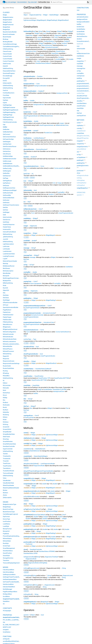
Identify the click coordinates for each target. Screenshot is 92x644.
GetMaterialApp (8, 156)
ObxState (6, 295)
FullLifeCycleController (10, 122)
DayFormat (6, 517)
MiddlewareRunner (9, 266)
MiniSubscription (8, 271)
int (32, 174)
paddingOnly (27, 529)
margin (62, 123)
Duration (64, 43)
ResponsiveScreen (9, 361)
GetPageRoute (7, 181)
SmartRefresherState (9, 444)
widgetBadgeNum (29, 602)
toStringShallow (28, 585)
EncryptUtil (6, 78)
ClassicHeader (7, 54)
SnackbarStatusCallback (43, 63)
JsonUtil (5, 239)
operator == (27, 615)
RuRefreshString (8, 378)
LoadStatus (6, 524)
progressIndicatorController (32, 313)
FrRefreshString (8, 120)
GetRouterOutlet (8, 193)
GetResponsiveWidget (10, 190)
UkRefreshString (8, 476)
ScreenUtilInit (7, 429)
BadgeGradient (7, 20)
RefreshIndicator (8, 337)
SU (4, 604)
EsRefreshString (8, 88)
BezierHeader (7, 37)
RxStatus (6, 422)
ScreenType (7, 546)
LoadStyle (6, 526)
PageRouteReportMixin (10, 592)
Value (5, 478)
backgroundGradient (41, 86)
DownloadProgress (9, 73)
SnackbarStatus (8, 551)
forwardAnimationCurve (31, 166)
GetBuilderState (8, 132)
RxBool (5, 383)
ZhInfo (5, 495)
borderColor (27, 112)
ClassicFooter (7, 51)
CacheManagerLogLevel (10, 514)
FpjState (5, 100)
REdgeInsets (7, 327)
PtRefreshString (8, 322)
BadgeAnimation (8, 17)
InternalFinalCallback (9, 232)
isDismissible (28, 190)
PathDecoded (7, 320)
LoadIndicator (7, 251)
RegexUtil (6, 356)
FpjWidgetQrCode (8, 117)
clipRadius (27, 438)
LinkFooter (6, 246)
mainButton (27, 218)
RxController (7, 385)
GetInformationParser (10, 147)
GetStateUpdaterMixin (10, 579)
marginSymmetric (29, 491)
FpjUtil (5, 103)
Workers (5, 493)
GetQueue (6, 186)
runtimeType (27, 339)
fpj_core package (11, 2)
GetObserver (7, 176)
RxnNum (6, 410)
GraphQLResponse (9, 225)
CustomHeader (8, 59)
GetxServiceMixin (8, 584)
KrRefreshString (8, 242)
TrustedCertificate (8, 471)
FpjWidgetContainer (9, 107)
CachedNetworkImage (10, 44)
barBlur (26, 101)
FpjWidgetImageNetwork (11, 110)
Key (34, 31)
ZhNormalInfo (7, 498)
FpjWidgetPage (8, 115)
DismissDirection (47, 45)
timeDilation (7, 632)
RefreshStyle (7, 541)
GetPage (6, 178)
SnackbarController (36, 549)
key (25, 202)
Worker (5, 490)
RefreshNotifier (8, 346)
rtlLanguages (7, 611)
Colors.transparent (36, 283)
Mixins (5, 567)
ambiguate (6, 639)
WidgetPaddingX (52, 20)
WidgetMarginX (41, 20)
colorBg (26, 444)
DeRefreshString (8, 68)
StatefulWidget (54, 15)
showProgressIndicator (31, 116)
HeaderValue (7, 227)
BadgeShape (7, 507)
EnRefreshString (8, 86)
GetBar (5, 127)
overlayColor (27, 281)
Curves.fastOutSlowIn (62, 332)
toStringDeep (27, 576)
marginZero (27, 233)
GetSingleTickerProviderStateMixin (14, 577)
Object (26, 15)
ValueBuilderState (8, 483)
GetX (4, 215)
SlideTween (6, 437)
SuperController (8, 449)
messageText (28, 255)
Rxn (4, 400)
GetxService (7, 220)
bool (45, 33)
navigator (6, 630)
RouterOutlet (7, 366)
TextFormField (29, 418)
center (26, 433)
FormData (6, 95)
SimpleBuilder (7, 432)
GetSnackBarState (9, 198)
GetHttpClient (7, 144)
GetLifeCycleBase (8, 572)
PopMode (6, 534)
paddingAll (27, 524)
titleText (26, 406)
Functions (7, 636)
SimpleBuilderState (9, 434)
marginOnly (27, 484)
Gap (4, 125)
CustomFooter (7, 56)
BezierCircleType (8, 509)
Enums (6, 502)
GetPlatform (7, 183)
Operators (81, 192)
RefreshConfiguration (9, 332)
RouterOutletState (8, 368)
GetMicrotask (7, 161)
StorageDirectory (8, 558)
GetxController (7, 217)
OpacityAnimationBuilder (11, 307)
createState (27, 456)
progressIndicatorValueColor (33, 322)
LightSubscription (8, 244)
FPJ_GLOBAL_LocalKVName (12, 620)
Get (4, 622)
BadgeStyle (44, 602)
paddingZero (27, 298)
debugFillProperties (29, 471)
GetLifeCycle (7, 154)
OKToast (6, 305)
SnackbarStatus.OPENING (47, 551)
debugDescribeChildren (31, 464)
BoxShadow (50, 41)
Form (64, 61)
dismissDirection (29, 149)
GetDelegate (7, 142)
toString (26, 568)
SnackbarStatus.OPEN (30, 553)
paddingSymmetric (29, 537)
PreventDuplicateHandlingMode (13, 536)
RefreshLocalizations (9, 342)
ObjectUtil (6, 290)
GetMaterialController (10, 159)
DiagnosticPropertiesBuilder (44, 471)
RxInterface (6, 393)
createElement (28, 449)
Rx (4, 381)
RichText (26, 259)
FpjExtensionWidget (30, 20)
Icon (54, 183)
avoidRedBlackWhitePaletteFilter (13, 641)
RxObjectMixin (7, 594)
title (25, 399)
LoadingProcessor (9, 256)
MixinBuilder (7, 273)
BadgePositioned (8, 25)
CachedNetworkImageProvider (12, 47)
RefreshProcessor (8, 351)
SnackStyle (55, 53)
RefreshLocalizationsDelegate (12, 344)
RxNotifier (6, 412)
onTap (25, 265)
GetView (5, 210)
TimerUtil (6, 461)
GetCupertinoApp (8, 139)
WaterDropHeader (8, 485)
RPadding (6, 373)
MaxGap (5, 264)
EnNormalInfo (7, 83)
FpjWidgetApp (7, 105)
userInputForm (28, 416)
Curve (42, 55)
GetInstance (7, 149)
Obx (4, 293)
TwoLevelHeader (8, 473)
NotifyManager (8, 589)
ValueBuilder (7, 481)
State (35, 456)
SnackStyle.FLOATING (60, 389)
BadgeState (6, 27)
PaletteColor (7, 312)
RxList (5, 395)
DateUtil (5, 66)
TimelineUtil (7, 459)
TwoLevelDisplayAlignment (11, 563)
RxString (5, 424)
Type (35, 339)
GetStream (6, 203)
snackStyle (27, 385)
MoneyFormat (7, 529)
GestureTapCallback (34, 509)
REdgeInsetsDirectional (10, 329)
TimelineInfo (7, 456)
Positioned (29, 544)
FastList (5, 90)
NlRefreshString (8, 283)
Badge (5, 15)
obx (25, 504)
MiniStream (6, 268)
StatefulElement (40, 449)
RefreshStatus (7, 539)
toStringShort (28, 594)
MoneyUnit (6, 531)
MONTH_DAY (7, 627)
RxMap (5, 398)
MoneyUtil (6, 276)
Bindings (6, 39)
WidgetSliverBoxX (63, 20)
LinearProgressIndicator (66, 213)
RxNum (5, 417)
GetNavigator (7, 171)
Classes (6, 12)
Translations (7, 468)
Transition (6, 560)
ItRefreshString (8, 234)
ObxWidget (6, 300)
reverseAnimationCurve (31, 330)
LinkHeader (6, 249)
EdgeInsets (29, 35)
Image (59, 183)
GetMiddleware (8, 164)
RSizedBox (6, 376)
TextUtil (5, 454)
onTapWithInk (28, 515)
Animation (29, 51)
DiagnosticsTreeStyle (51, 557)
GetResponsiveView (9, 188)
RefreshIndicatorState (10, 339)
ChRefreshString (8, 49)
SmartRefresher (8, 442)
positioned (27, 542)
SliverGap (6, 439)
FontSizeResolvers (9, 93)
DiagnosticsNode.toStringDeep (38, 563)
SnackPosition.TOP (44, 378)
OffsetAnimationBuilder (10, 303)
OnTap (54, 43)
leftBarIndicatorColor (46, 116)
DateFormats (7, 64)
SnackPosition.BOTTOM (61, 378)
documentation (22, 2)
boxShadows (28, 138)
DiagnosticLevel (34, 568)
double (63, 33)
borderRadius (28, 121)
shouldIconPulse (29, 347)
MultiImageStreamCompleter (12, 278)
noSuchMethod (28, 497)
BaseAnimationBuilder (10, 32)
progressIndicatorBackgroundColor (35, 306)
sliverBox (26, 361)
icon (25, 181)
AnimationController (51, 47)
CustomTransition (8, 61)
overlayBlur (61, 192)
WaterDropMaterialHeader (11, 488)
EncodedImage (8, 76)
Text (70, 257)
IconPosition (7, 521)
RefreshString (7, 354)
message (26, 248)
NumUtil (5, 288)
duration (26, 157)
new (78, 10)
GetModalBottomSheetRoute (12, 166)
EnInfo (5, 81)
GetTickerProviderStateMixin (12, 582)
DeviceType (6, 519)
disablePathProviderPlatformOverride (14, 617)
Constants (7, 608)
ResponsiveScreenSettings (11, 363)
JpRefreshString (8, 237)
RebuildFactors (8, 324)
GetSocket (6, 200)
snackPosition (28, 376)
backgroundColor (29, 84)
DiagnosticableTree (35, 15)
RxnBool (5, 402)
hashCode (27, 174)
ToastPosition (7, 466)
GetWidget (6, 212)
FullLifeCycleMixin (9, 570)
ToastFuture (7, 463)
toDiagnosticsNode (29, 557)
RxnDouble (6, 405)
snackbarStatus (28, 369)
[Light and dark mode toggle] (88, 2)
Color (56, 37)
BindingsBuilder (8, 42)
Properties (7, 615)
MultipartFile (7, 281)
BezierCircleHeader (9, 34)
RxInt (4, 390)
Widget (45, 15)
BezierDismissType (9, 512)
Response (6, 359)
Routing (5, 371)
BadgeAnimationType (10, 504)
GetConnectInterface (9, 137)
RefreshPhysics (8, 349)
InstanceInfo (7, 229)
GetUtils (5, 207)
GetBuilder (6, 129)
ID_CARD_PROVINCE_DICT (11, 625)
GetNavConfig (7, 168)
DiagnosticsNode (49, 464)
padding (26, 291)
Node (5, 285)
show (25, 549)
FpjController (7, 98)
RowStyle (6, 543)
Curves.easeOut (59, 168)
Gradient (67, 41)
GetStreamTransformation (11, 205)
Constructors (83, 8)
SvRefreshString (8, 451)
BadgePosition (7, 22)
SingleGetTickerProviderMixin (12, 599)
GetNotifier (6, 173)
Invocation (36, 497)
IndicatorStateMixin (9, 587)
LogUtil (5, 259)
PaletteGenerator (8, 315)
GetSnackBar (28, 31)
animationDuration (29, 76)
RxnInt (5, 407)
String (40, 31)
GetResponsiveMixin (9, 575)
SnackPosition (60, 51)
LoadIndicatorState (9, 254)
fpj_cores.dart (32, 2)
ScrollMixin (6, 597)
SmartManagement (9, 548)
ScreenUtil (6, 427)
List (45, 41)
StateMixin (6, 601)
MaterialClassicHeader (10, 261)
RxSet (5, 420)
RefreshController (8, 334)
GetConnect (7, 134)
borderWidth (27, 131)
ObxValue (6, 298)
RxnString (6, 415)
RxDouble (6, 388)
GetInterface (7, 151)
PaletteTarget (7, 317)
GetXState (6, 222)
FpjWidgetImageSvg (9, 112)
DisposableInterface (9, 71)
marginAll (27, 478)
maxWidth (27, 241)
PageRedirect (7, 310)
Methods (81, 120)
